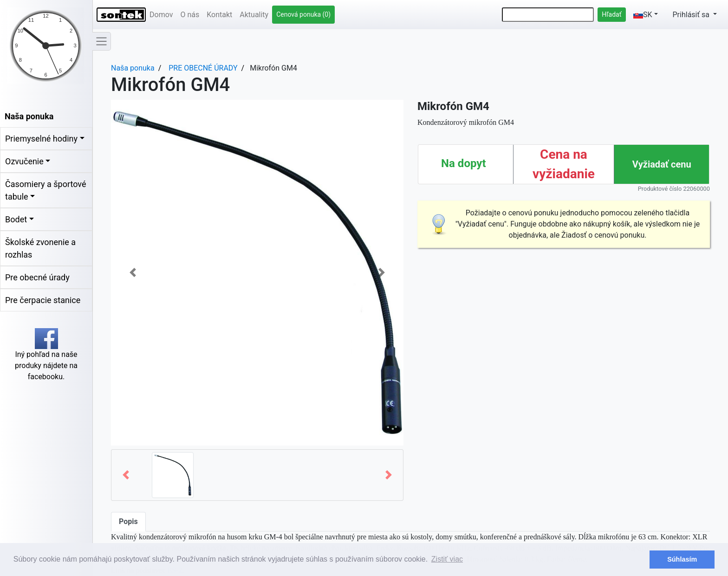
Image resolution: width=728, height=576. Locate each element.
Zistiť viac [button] (447, 559)
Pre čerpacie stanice (43, 300)
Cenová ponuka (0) (303, 14)
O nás (190, 15)
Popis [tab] (128, 521)
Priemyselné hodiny (41, 139)
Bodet (16, 219)
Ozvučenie (24, 161)
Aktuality (254, 15)
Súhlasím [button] (682, 559)
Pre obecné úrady (37, 277)
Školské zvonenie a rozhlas (40, 248)
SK (643, 15)
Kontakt (219, 15)
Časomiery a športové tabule (45, 190)
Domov (161, 15)
